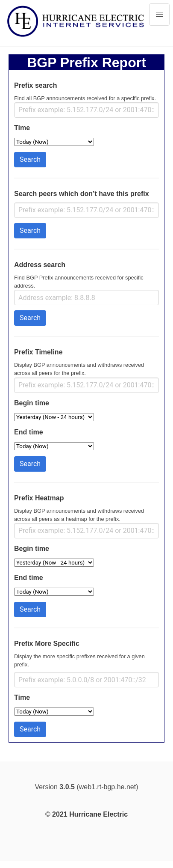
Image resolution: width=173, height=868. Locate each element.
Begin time (32, 403)
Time (22, 128)
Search (30, 159)
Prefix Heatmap (39, 498)
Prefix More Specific (47, 644)
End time (29, 432)
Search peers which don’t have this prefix (82, 194)
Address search (40, 265)
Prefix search (36, 85)
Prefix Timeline (38, 352)
